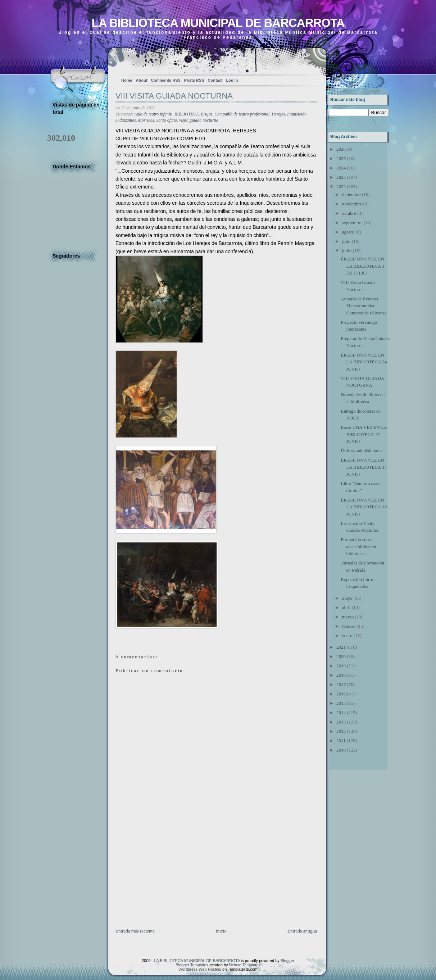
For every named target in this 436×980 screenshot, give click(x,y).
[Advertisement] (169, 877)
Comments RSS (166, 80)
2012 (341, 731)
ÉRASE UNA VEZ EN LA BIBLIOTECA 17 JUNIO (364, 467)
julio (346, 241)
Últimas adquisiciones (361, 451)
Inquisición (297, 114)
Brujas (206, 114)
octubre (349, 213)
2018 (341, 675)
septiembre (352, 223)
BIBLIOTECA (187, 114)
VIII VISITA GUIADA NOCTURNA (174, 96)
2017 (341, 684)
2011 (341, 741)
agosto (348, 232)
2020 (341, 656)
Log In (232, 80)
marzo (348, 617)
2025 (341, 158)
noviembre (352, 204)
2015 (341, 703)
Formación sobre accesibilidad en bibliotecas (358, 546)
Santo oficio (167, 120)
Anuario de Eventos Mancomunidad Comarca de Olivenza (364, 306)
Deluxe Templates (245, 965)
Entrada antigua (302, 931)
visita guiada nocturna (199, 120)
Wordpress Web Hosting (200, 969)
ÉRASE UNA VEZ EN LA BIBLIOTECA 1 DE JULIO (362, 266)
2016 (341, 694)
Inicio (221, 931)
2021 (341, 647)
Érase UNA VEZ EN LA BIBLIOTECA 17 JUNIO (364, 434)
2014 (341, 713)
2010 (341, 750)
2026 (341, 149)
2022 (341, 187)
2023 (341, 177)
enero (347, 636)
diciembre (351, 194)
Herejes (278, 114)
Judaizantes (126, 120)
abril (346, 607)
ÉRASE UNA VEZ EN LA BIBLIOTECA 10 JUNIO (364, 507)
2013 (341, 722)
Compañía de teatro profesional (242, 114)
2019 (341, 666)
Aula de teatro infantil (153, 114)
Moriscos (146, 120)
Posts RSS (194, 80)
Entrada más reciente (135, 931)
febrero (349, 626)
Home (127, 80)
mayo (347, 598)
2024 (341, 168)
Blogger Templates (192, 965)
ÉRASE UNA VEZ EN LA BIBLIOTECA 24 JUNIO (364, 362)
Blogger (287, 961)
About (142, 80)
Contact (215, 80)
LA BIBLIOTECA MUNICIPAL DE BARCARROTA (218, 23)
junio (347, 251)
